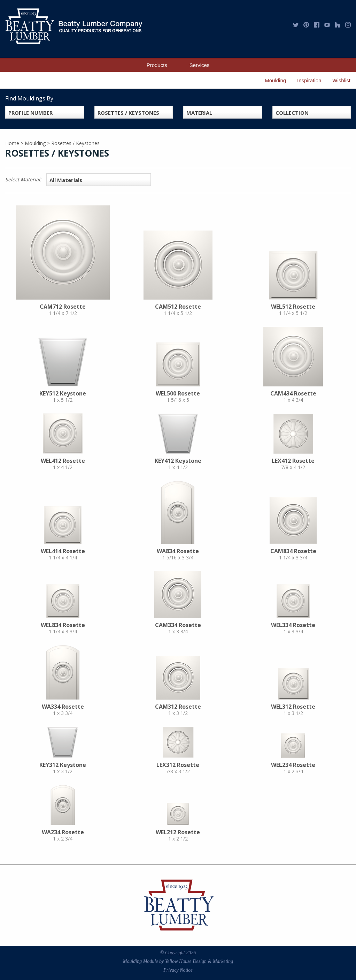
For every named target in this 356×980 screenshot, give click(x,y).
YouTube (327, 25)
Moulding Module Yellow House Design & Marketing (178, 961)
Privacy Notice (178, 970)
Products (157, 65)
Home (12, 143)
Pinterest (306, 25)
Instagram (348, 25)
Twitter (296, 25)
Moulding (275, 80)
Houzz (338, 25)
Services (200, 65)
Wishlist (341, 80)
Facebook (317, 25)
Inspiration (309, 80)
